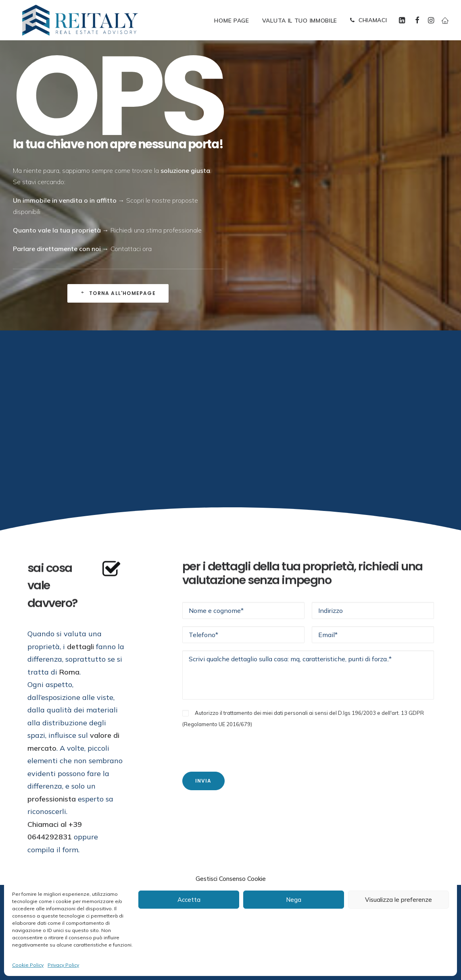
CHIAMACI (373, 20)
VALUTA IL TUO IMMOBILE (300, 21)
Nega (294, 900)
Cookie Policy (28, 965)
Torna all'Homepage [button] (118, 293)
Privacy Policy (63, 965)
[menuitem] (232, 21)
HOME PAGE (232, 21)
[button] (403, 20)
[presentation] (244, 745)
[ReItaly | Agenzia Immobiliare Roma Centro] (80, 20)
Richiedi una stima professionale (156, 230)
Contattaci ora (131, 249)
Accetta (189, 900)
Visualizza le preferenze (398, 900)
